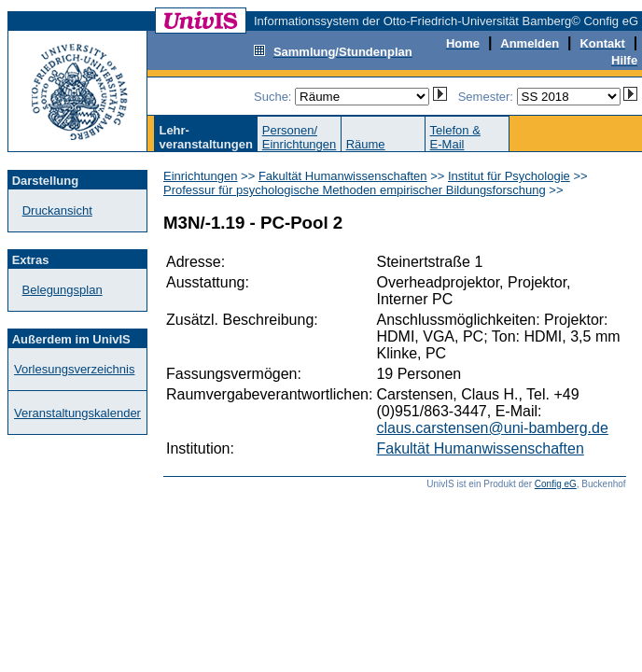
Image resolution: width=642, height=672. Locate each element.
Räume (366, 144)
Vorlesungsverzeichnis (74, 369)
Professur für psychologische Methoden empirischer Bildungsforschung (355, 190)
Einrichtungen (201, 176)
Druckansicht (57, 210)
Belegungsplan (63, 290)
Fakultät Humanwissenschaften (343, 176)
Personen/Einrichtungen (300, 137)
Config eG (556, 484)
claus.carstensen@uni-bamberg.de (492, 428)
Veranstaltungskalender (77, 413)
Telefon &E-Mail (455, 137)
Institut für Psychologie (509, 176)
